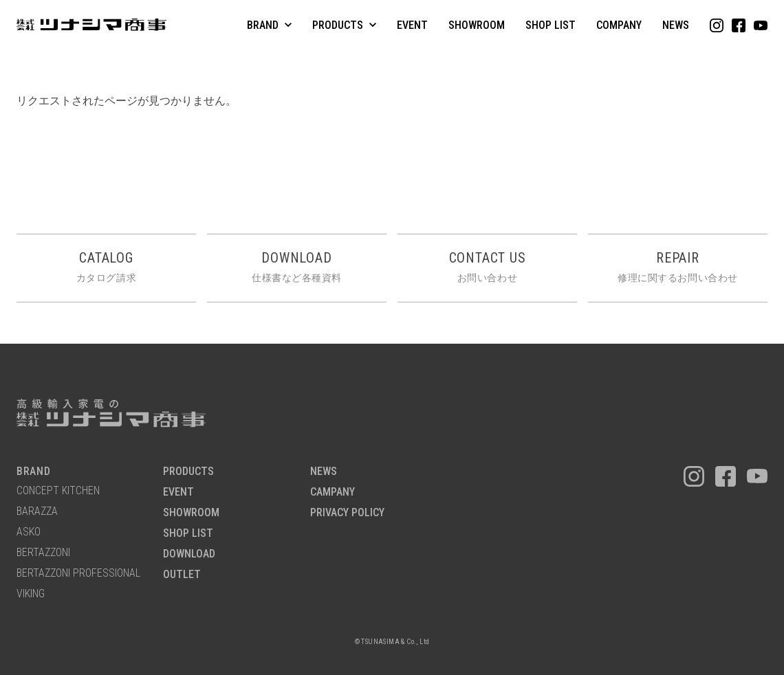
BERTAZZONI (43, 553)
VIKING (31, 594)
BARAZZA (37, 512)
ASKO (29, 532)
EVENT (412, 25)
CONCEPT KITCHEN (58, 491)
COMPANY (619, 25)
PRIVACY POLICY (347, 513)
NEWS (676, 25)
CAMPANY (333, 493)
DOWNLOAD (189, 554)
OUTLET (182, 575)
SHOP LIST (551, 25)
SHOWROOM (477, 25)
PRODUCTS (188, 472)
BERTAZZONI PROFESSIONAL (78, 574)
